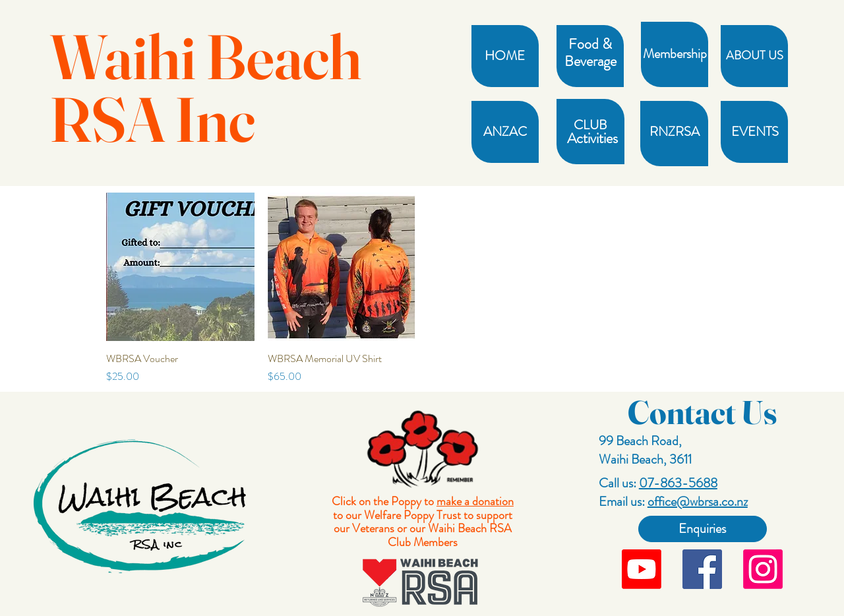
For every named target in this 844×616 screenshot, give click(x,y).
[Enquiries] (703, 529)
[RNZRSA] (674, 132)
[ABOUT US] (755, 56)
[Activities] (592, 139)
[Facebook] (702, 569)
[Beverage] (590, 61)
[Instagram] (763, 569)
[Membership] (675, 54)
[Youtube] (642, 569)
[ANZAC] (505, 132)
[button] (590, 44)
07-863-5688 (678, 483)
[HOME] (505, 56)
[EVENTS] (755, 132)
